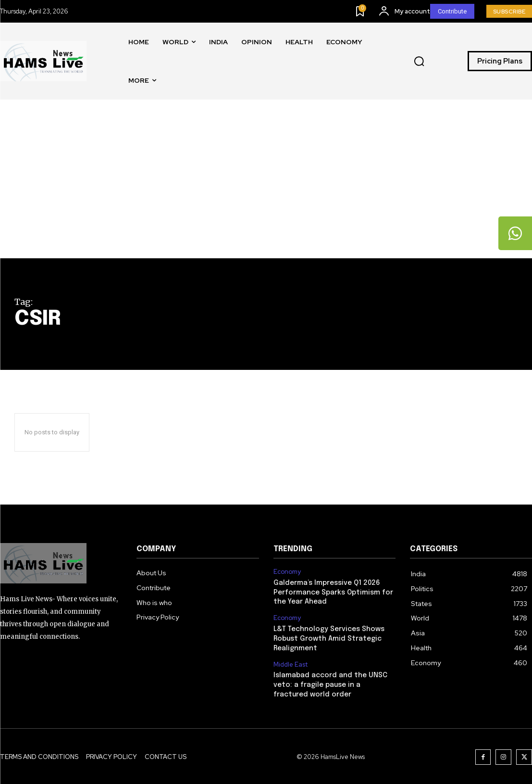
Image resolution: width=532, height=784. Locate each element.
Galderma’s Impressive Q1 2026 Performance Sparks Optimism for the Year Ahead (332, 592)
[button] (419, 62)
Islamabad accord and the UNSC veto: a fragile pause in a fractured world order (329, 684)
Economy (287, 572)
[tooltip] (515, 233)
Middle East (291, 664)
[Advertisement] (266, 186)
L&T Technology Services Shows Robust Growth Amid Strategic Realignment (328, 638)
